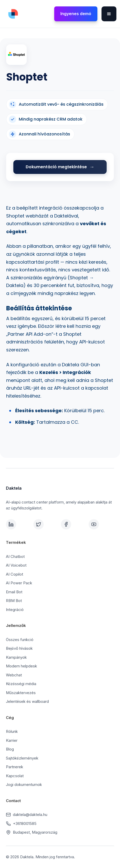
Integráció (15, 610)
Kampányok (16, 657)
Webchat (14, 675)
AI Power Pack (19, 583)
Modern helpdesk (21, 666)
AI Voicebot (16, 565)
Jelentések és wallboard (27, 701)
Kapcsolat (15, 776)
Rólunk (12, 731)
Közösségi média (21, 684)
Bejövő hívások (19, 648)
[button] (109, 14)
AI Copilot (15, 574)
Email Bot (14, 592)
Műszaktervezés (21, 693)
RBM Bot (14, 601)
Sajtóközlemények (22, 758)
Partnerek (15, 767)
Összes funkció (20, 640)
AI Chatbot (15, 556)
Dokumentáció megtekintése (56, 167)
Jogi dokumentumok (24, 785)
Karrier (12, 740)
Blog (10, 749)
